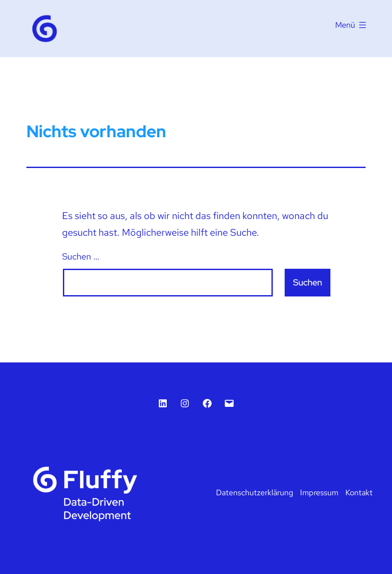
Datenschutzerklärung (255, 492)
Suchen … (81, 256)
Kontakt (359, 492)
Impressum (319, 492)
